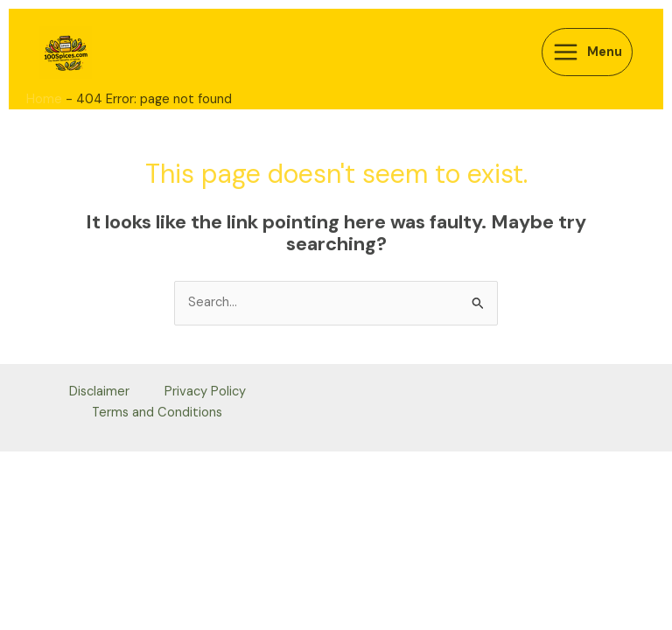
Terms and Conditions (157, 413)
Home (44, 99)
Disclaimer (99, 392)
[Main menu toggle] (587, 52)
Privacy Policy (205, 392)
